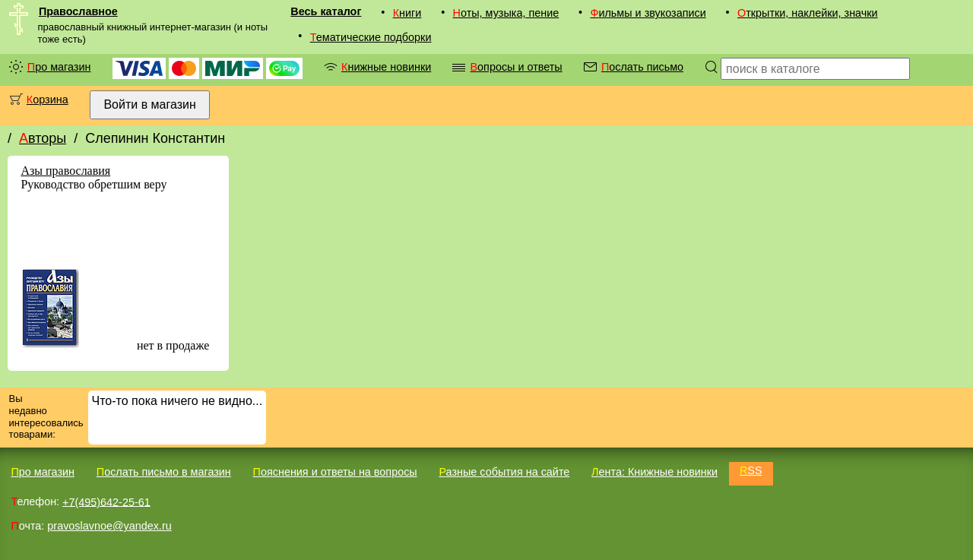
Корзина (48, 100)
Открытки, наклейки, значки (808, 13)
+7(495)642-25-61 (106, 501)
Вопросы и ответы (516, 67)
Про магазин (59, 67)
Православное (78, 11)
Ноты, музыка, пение (506, 13)
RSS (751, 470)
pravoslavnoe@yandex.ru (109, 526)
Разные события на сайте (504, 472)
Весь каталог (326, 11)
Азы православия (65, 171)
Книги (407, 13)
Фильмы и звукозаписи (648, 13)
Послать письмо (642, 67)
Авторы (43, 138)
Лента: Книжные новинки (654, 472)
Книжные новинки (386, 67)
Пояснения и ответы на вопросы (335, 472)
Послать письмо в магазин (164, 472)
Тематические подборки (371, 37)
